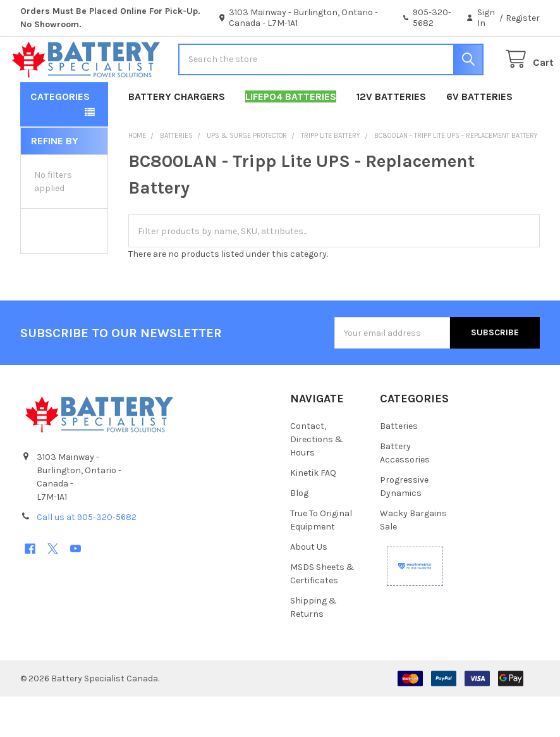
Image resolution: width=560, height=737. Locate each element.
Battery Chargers (177, 137)
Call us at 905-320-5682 (87, 558)
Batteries (399, 467)
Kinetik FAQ (313, 513)
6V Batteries (479, 137)
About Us (309, 587)
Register (523, 18)
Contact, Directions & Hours (317, 480)
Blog (299, 534)
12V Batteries (391, 137)
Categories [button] (60, 137)
